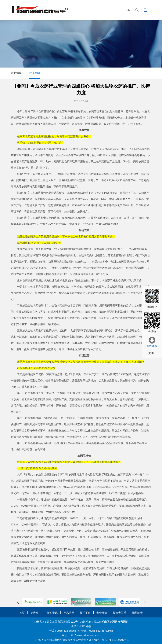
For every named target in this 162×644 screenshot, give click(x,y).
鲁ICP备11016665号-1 (115, 640)
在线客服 (152, 342)
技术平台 (85, 613)
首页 (22, 613)
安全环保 (102, 613)
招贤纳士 (137, 613)
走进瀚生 (36, 613)
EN (128, 10)
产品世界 (69, 613)
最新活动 (16, 73)
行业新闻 (34, 73)
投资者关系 (120, 613)
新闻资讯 (52, 613)
